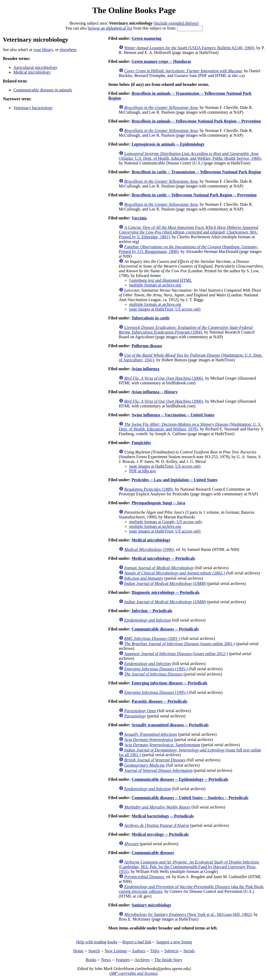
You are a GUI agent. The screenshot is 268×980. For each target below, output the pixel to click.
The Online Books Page (134, 10)
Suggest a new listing (174, 942)
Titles (155, 951)
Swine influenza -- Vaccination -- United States (173, 415)
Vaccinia (139, 218)
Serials (189, 951)
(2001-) (152, 638)
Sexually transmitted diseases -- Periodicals (170, 725)
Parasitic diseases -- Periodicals (160, 701)
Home (78, 951)
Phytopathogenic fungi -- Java (158, 503)
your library (43, 50)
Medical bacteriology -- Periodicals (163, 816)
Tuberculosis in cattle (150, 318)
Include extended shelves (176, 23)
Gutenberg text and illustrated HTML (161, 280)
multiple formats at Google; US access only (166, 522)
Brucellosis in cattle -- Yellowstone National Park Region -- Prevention (194, 195)
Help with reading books (97, 942)
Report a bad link (137, 942)
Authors (138, 951)
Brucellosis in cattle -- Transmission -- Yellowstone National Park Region (196, 172)
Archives (142, 960)
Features (123, 960)
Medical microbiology (32, 72)
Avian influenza (145, 369)
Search (94, 951)
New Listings (116, 951)
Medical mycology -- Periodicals (160, 834)
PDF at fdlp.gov (143, 471)
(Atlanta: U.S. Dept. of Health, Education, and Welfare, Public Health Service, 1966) (190, 156)
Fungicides (141, 443)
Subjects (171, 951)
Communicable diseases (153, 853)
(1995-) (156, 669)
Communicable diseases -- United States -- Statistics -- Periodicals (190, 798)
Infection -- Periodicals (152, 611)
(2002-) (175, 573)
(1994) (186, 330)
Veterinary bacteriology (33, 108)
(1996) (149, 549)
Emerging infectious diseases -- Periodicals (170, 683)
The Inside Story (168, 960)
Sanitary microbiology (152, 905)
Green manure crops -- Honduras (161, 61)
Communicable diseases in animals (43, 90)
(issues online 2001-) (180, 644)
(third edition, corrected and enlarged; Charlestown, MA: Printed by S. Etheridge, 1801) (189, 232)
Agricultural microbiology (35, 67)
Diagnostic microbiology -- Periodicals (166, 592)
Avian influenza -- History (155, 392)
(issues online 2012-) (176, 654)
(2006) (164, 378)
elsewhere (68, 50)
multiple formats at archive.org (155, 285)
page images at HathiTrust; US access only (165, 309)
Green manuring (147, 38)
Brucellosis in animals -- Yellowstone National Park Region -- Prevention (196, 121)
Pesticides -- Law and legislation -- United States (175, 480)
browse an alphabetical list (110, 28)
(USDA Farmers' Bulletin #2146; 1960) (189, 48)
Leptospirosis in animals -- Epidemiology (168, 144)
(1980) (149, 489)
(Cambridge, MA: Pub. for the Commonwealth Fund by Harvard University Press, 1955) (189, 867)
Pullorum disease (147, 346)
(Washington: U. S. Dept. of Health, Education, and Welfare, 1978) (190, 427)
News (106, 960)
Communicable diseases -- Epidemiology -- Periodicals (180, 779)
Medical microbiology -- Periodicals (163, 558)
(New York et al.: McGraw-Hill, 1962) (188, 914)
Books (91, 960)
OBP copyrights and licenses (133, 973)
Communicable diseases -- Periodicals (165, 629)
